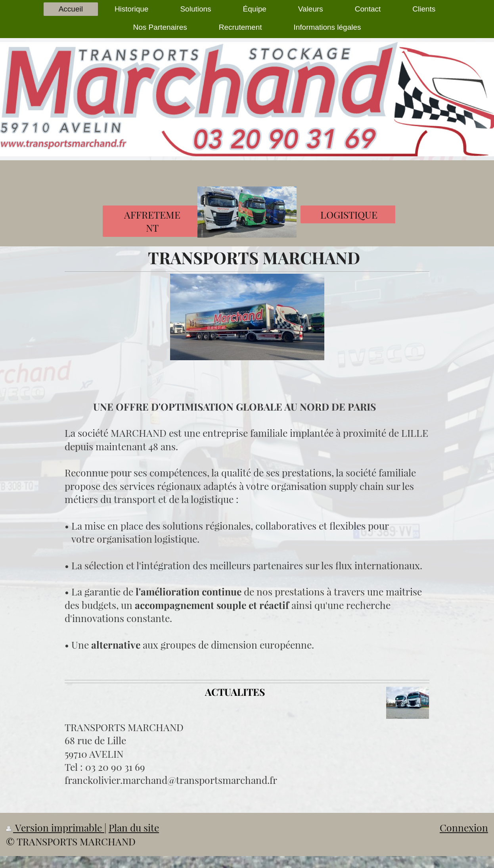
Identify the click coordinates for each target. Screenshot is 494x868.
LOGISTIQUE (349, 214)
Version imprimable (55, 827)
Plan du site (134, 827)
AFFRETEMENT (152, 221)
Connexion (464, 827)
